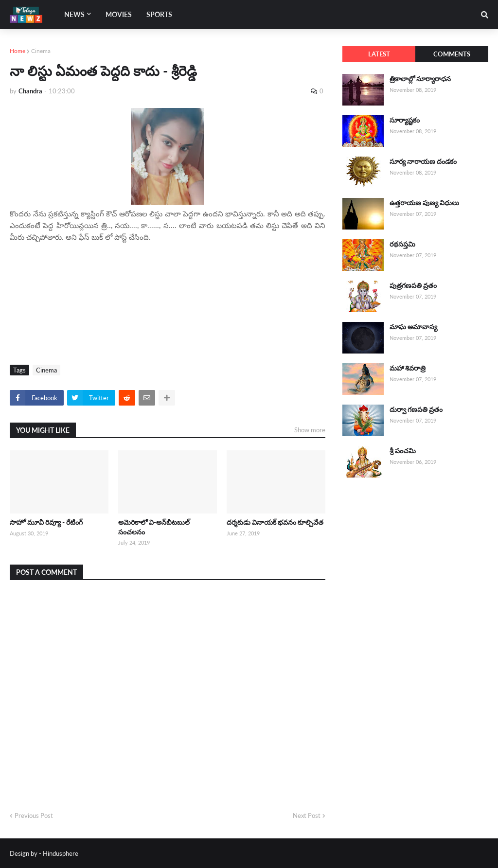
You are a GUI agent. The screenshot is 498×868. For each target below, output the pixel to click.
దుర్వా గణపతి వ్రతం (416, 409)
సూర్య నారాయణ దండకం (423, 161)
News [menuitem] (74, 14)
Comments (452, 54)
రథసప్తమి (402, 244)
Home (18, 51)
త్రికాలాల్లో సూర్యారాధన (420, 79)
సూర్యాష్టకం (405, 120)
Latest (379, 54)
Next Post (307, 815)
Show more (310, 430)
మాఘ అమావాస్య (413, 327)
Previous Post (34, 815)
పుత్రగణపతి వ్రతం (413, 285)
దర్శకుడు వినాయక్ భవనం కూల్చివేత (275, 522)
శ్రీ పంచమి (403, 451)
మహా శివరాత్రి (408, 368)
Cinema (41, 51)
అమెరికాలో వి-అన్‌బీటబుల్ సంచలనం (154, 527)
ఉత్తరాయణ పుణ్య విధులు (424, 203)
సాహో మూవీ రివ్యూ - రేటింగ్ (46, 522)
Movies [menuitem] (119, 14)
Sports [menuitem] (159, 14)
